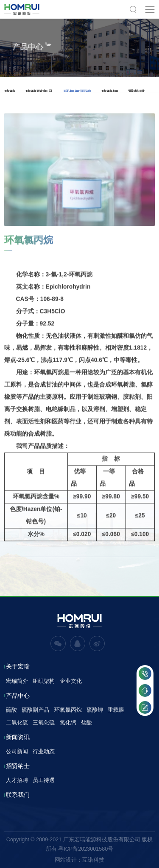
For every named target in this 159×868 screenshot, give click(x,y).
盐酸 (86, 722)
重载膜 (116, 710)
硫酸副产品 (35, 710)
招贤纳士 (18, 766)
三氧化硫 (44, 722)
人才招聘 (17, 780)
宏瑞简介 (17, 681)
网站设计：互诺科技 (79, 860)
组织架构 (44, 681)
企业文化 (71, 681)
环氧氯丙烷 (68, 710)
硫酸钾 (95, 710)
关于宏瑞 (18, 667)
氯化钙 (68, 722)
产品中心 (18, 696)
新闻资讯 (18, 738)
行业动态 (44, 751)
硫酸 (11, 710)
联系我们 (18, 795)
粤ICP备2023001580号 (86, 849)
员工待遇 (44, 780)
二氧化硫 (17, 722)
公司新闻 (17, 751)
